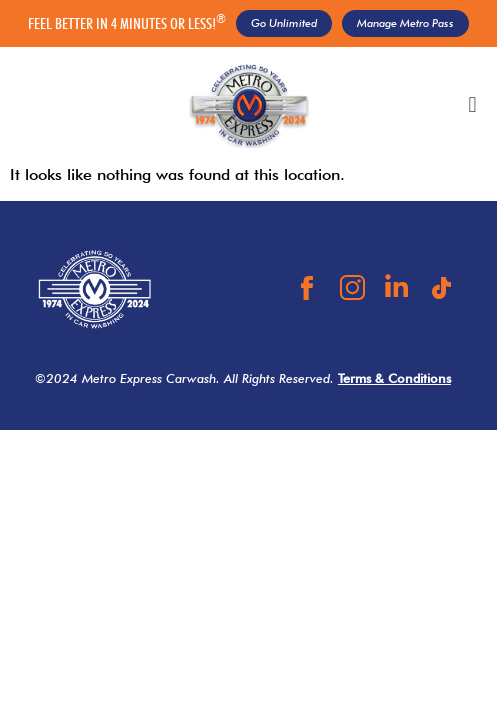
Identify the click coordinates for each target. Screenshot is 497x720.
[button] (472, 105)
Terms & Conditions (394, 378)
